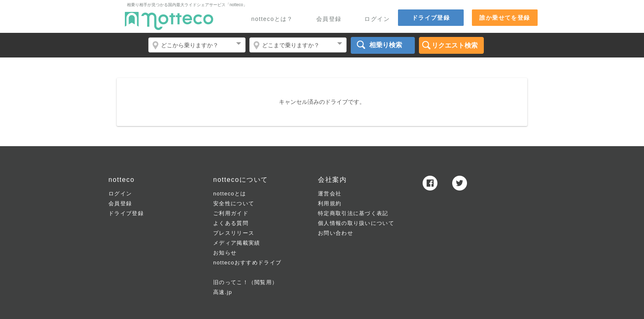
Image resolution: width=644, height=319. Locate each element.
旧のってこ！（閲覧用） (245, 282)
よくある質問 (231, 223)
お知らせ (225, 253)
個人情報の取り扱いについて (356, 223)
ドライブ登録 (431, 18)
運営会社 (330, 194)
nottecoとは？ (272, 19)
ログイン (377, 19)
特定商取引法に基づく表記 (353, 213)
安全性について (234, 203)
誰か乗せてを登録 (505, 18)
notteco (169, 21)
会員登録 (329, 19)
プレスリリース (234, 233)
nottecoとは (230, 194)
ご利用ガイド (231, 213)
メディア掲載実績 (237, 243)
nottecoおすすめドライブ (247, 263)
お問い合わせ (336, 233)
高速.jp (223, 292)
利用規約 (330, 203)
